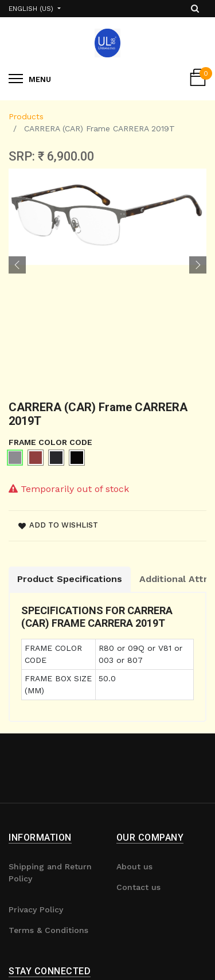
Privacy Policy (36, 909)
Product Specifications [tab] (70, 579)
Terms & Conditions (48, 930)
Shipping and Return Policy (50, 872)
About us (134, 866)
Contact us (138, 887)
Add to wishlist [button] (58, 525)
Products (26, 116)
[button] (17, 265)
